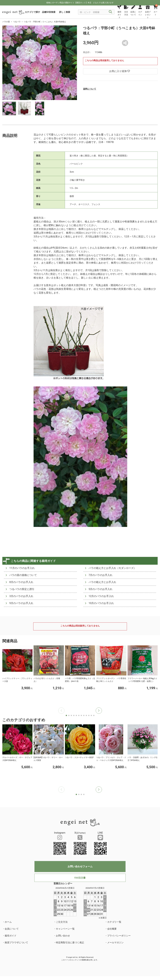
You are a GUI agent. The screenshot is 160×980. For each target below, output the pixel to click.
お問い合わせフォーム (80, 866)
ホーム (8, 922)
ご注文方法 (62, 922)
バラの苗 (6, 22)
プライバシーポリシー (119, 936)
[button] (99, 711)
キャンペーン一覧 (65, 929)
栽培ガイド (11, 936)
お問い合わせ (63, 936)
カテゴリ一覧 (114, 922)
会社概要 (112, 929)
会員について (12, 929)
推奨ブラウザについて (16, 943)
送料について (90, 89)
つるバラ (17, 22)
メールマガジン (115, 943)
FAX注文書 (80, 878)
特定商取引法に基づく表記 (70, 943)
